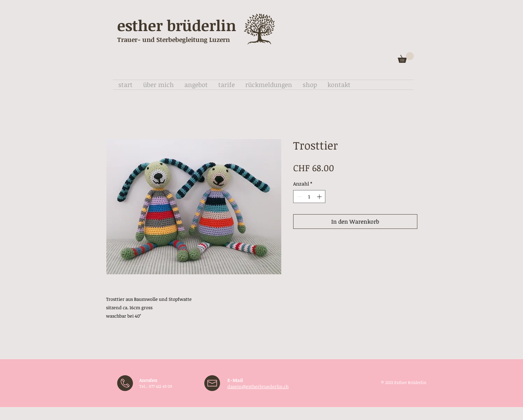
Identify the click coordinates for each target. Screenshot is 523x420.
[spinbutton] (309, 197)
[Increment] (320, 197)
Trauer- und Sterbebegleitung (162, 39)
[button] (406, 57)
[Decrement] (299, 197)
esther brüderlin (177, 25)
